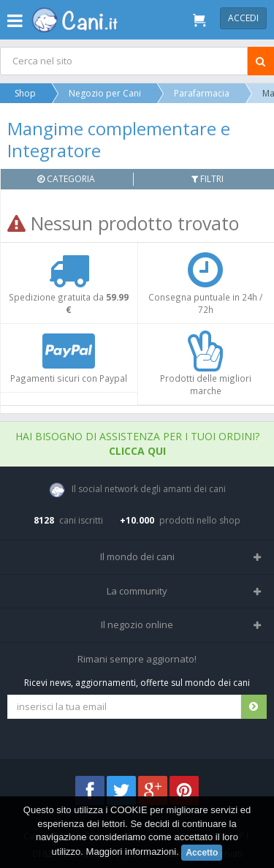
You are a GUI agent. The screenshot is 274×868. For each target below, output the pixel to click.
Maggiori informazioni (132, 852)
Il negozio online (137, 624)
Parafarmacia (202, 93)
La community (137, 591)
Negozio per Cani (105, 93)
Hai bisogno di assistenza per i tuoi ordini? (137, 444)
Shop (25, 93)
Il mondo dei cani (137, 556)
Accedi (243, 18)
